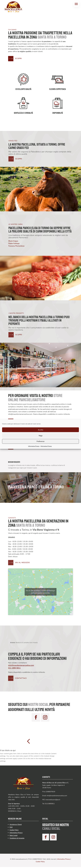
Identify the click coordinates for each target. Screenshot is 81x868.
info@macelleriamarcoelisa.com (21, 665)
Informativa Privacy (34, 446)
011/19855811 (50, 804)
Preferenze (40, 441)
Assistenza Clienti (16, 824)
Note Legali (13, 835)
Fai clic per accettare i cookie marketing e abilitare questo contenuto (40, 592)
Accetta (41, 430)
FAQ (11, 827)
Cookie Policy (14, 830)
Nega (41, 436)
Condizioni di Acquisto (17, 838)
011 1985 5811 (14, 668)
